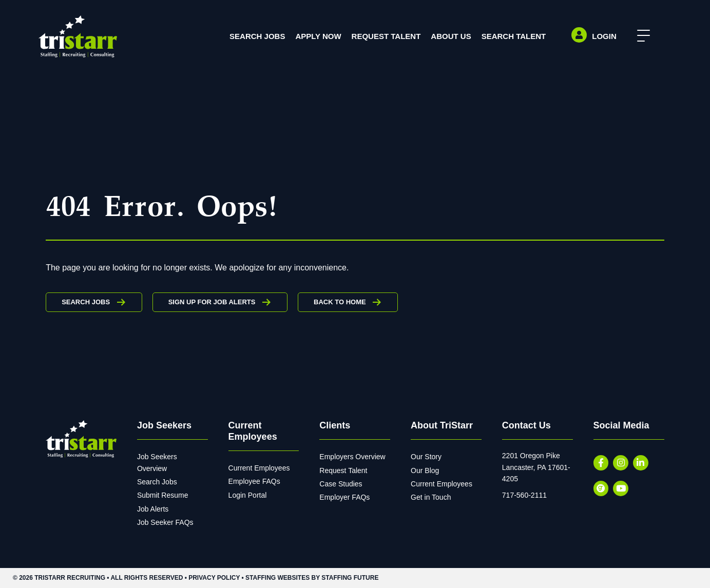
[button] (641, 36)
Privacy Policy (214, 578)
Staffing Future (350, 578)
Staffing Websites (277, 578)
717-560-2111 (524, 495)
